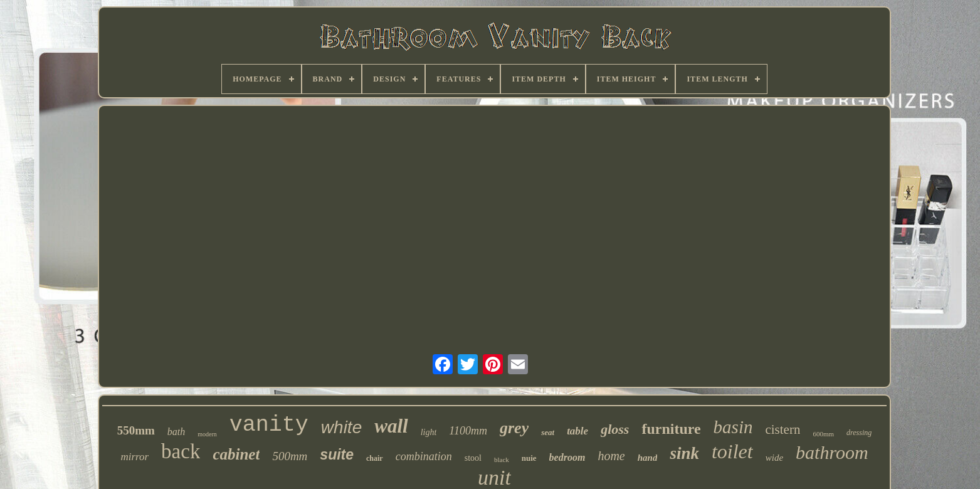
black (502, 460)
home (611, 456)
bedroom (567, 457)
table (577, 431)
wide (774, 458)
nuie (529, 458)
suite (337, 455)
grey (514, 428)
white (341, 427)
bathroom (832, 452)
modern (207, 434)
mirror (134, 457)
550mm (136, 430)
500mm (290, 456)
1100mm (468, 431)
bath (176, 432)
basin (733, 427)
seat (548, 432)
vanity (269, 425)
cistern (782, 429)
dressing (859, 433)
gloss (615, 429)
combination (424, 456)
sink (684, 453)
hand (648, 458)
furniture (671, 429)
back (181, 451)
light (429, 432)
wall (391, 426)
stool (473, 458)
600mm (823, 434)
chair (375, 458)
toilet (732, 451)
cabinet (236, 454)
